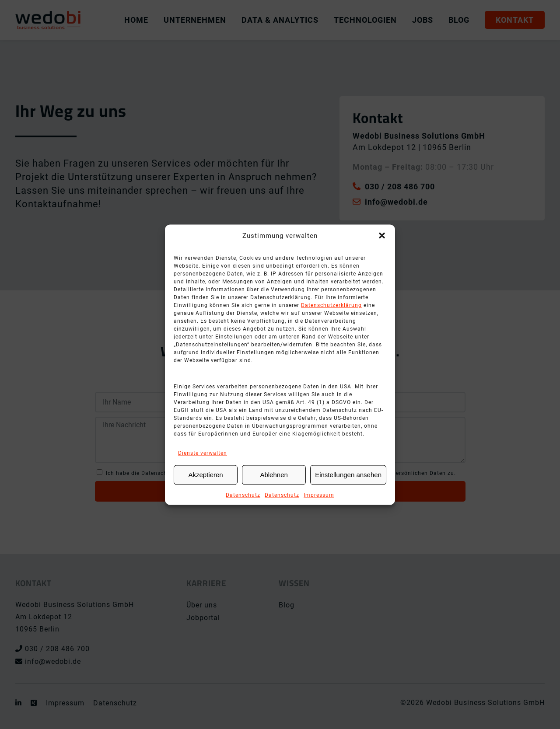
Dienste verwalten (203, 453)
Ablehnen (274, 475)
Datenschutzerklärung (331, 305)
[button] (382, 235)
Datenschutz (243, 495)
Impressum (319, 495)
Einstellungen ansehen (348, 475)
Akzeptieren (205, 475)
